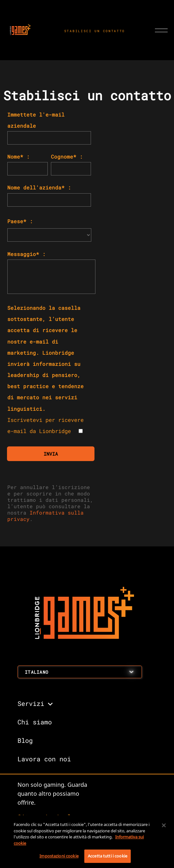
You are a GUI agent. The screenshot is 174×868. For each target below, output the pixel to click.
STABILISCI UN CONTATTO (95, 31)
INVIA (51, 454)
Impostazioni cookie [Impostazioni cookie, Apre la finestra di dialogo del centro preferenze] (59, 856)
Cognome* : (67, 157)
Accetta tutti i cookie (108, 856)
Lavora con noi (44, 759)
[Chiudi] (164, 825)
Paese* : (20, 221)
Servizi (31, 703)
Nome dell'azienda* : (39, 187)
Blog (25, 740)
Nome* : (18, 157)
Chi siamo (35, 722)
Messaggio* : (26, 254)
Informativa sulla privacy (45, 516)
